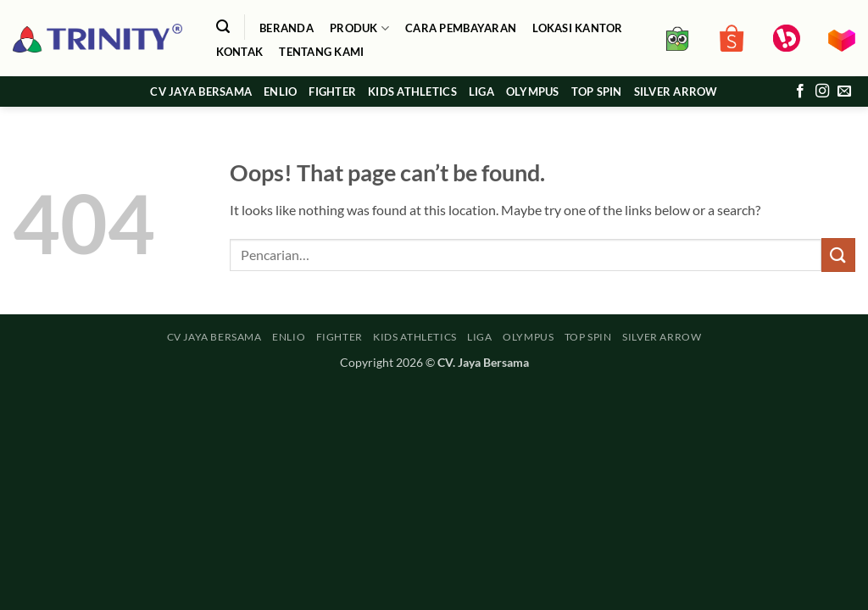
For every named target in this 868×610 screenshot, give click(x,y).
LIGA (481, 91)
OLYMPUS (533, 91)
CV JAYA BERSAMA (201, 91)
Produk (359, 28)
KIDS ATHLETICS (412, 91)
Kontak (240, 52)
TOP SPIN (597, 91)
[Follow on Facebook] (800, 91)
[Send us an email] (844, 91)
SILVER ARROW (676, 91)
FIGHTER (332, 91)
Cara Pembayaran (461, 28)
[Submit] (838, 255)
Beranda (287, 28)
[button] (223, 27)
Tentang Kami (321, 52)
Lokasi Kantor (577, 28)
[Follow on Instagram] (822, 91)
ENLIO (280, 91)
